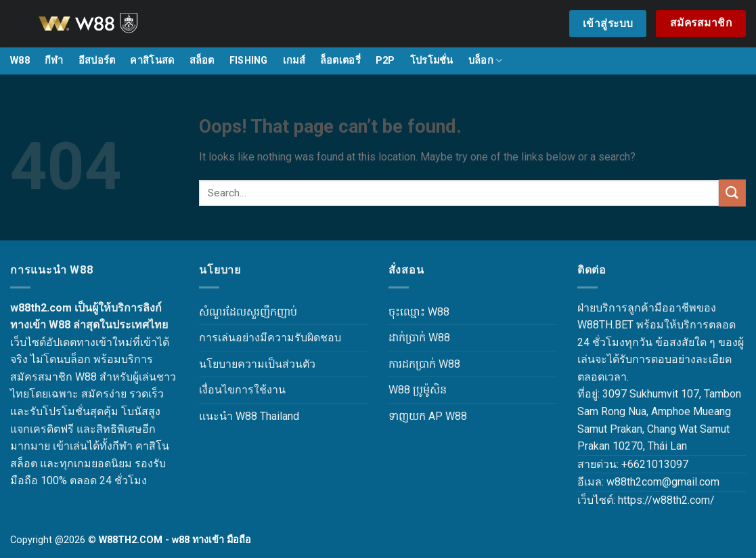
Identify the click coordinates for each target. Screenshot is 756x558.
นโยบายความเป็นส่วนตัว (257, 364)
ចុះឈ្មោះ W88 (419, 312)
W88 (20, 61)
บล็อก (486, 61)
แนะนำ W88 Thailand (249, 416)
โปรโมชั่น (432, 61)
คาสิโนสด (152, 61)
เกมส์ (294, 61)
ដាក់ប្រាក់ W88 (419, 338)
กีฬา (54, 61)
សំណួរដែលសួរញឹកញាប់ (248, 312)
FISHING (249, 61)
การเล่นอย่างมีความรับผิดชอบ (270, 338)
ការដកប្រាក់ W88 (424, 364)
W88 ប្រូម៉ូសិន (418, 390)
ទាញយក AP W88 (428, 416)
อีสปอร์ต (97, 61)
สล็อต (202, 61)
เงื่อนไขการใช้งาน (242, 390)
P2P (385, 61)
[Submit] (732, 193)
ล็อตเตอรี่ (340, 61)
